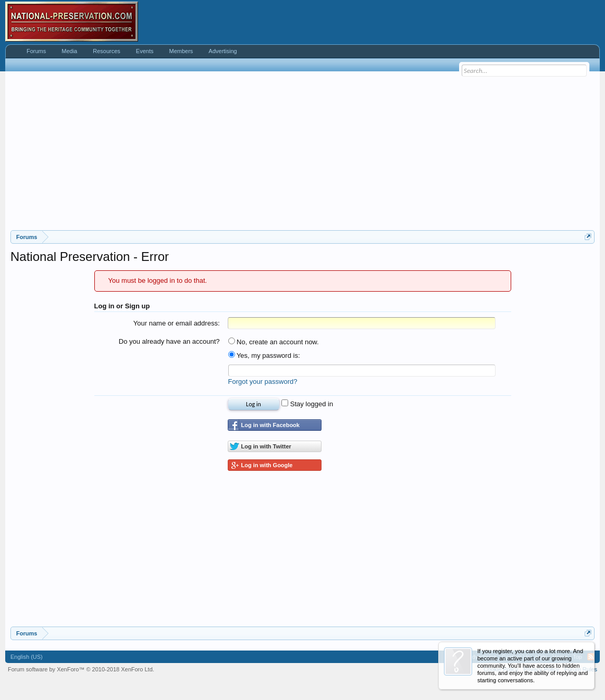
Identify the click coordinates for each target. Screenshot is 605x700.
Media (69, 51)
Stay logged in (307, 404)
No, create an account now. (274, 342)
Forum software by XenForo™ (81, 669)
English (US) (27, 657)
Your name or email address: (177, 323)
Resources (107, 51)
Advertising (223, 51)
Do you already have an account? (169, 341)
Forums (36, 51)
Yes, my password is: (264, 355)
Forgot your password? (263, 382)
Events (145, 51)
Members (181, 51)
